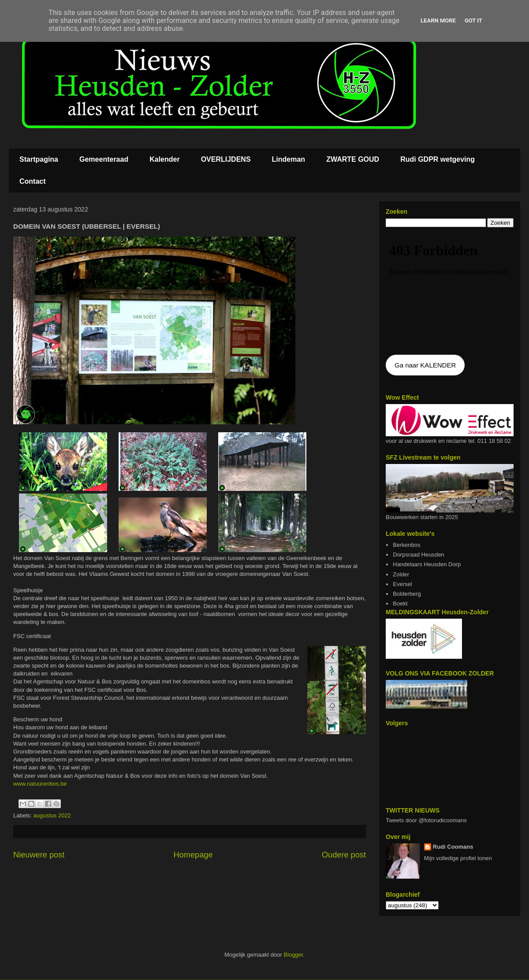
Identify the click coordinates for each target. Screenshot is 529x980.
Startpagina (39, 159)
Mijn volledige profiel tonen (458, 858)
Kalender (164, 159)
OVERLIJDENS (226, 159)
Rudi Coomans (453, 847)
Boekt (400, 603)
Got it (473, 20)
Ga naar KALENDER (425, 365)
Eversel (402, 584)
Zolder (401, 574)
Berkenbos (406, 545)
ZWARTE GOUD (353, 159)
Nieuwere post (39, 855)
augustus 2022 (52, 815)
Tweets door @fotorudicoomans (426, 820)
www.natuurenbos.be (41, 784)
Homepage (193, 855)
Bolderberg (407, 594)
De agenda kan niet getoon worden (450, 292)
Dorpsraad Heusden (418, 555)
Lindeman (289, 159)
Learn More (438, 20)
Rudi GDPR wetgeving (438, 159)
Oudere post (344, 855)
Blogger (293, 955)
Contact (33, 181)
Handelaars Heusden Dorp (427, 564)
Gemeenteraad (104, 159)
